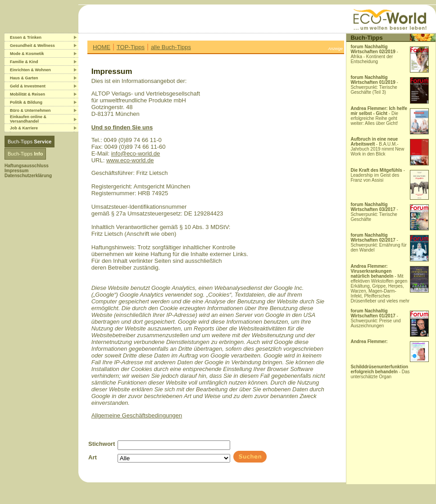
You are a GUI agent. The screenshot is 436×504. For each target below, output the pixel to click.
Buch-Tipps (30, 142)
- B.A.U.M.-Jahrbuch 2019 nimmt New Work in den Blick (377, 147)
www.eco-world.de (130, 160)
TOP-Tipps (131, 47)
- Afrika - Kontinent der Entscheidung (374, 54)
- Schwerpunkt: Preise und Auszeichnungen (375, 318)
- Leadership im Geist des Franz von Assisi (378, 175)
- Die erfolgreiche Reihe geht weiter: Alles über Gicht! (379, 116)
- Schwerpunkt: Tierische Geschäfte (374, 212)
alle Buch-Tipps (171, 47)
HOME (102, 47)
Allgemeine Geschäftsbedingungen (137, 415)
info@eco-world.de (136, 153)
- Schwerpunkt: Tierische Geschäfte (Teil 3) (374, 85)
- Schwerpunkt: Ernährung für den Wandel (379, 243)
